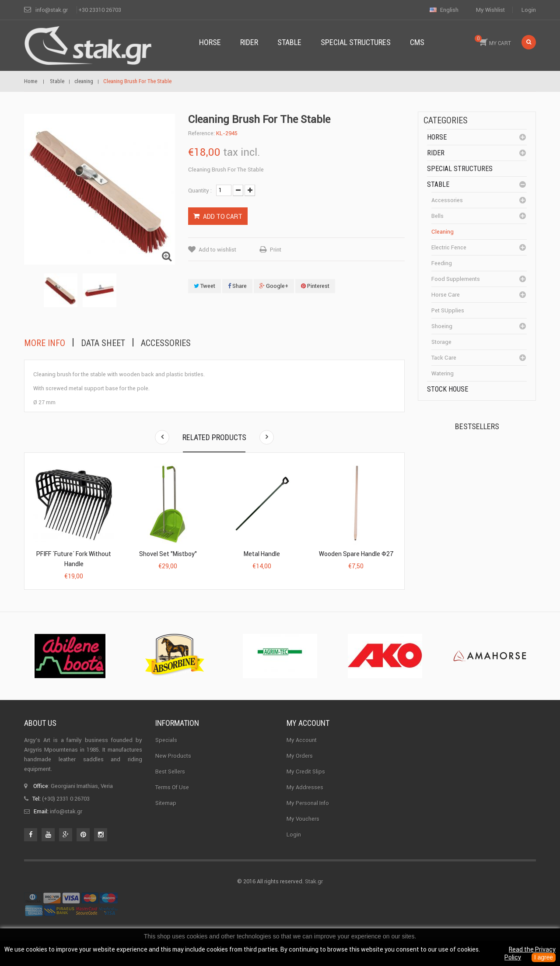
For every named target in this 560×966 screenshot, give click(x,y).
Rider (436, 153)
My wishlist (490, 10)
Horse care (446, 295)
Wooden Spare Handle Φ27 (356, 554)
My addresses (305, 805)
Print (276, 250)
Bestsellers (477, 426)
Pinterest (315, 286)
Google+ (274, 286)
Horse (437, 137)
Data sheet (103, 343)
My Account (302, 758)
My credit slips (306, 789)
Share (237, 286)
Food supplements (456, 279)
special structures (460, 169)
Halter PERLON (489, 510)
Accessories (166, 343)
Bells (437, 216)
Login (529, 10)
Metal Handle (262, 554)
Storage (441, 342)
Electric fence (449, 247)
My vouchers (303, 837)
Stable (438, 184)
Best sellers (170, 789)
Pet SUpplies (448, 310)
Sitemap (166, 821)
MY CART (493, 41)
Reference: (201, 133)
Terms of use (172, 805)
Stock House (448, 389)
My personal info (308, 821)
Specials (166, 758)
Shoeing (442, 326)
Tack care (444, 358)
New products (173, 774)
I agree (543, 958)
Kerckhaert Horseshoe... (486, 461)
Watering (443, 373)
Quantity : (200, 191)
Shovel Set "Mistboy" (168, 554)
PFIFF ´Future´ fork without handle (74, 559)
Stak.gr (314, 899)
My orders (300, 774)
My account (308, 741)
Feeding (442, 263)
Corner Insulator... (493, 563)
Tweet (205, 286)
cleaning (443, 232)
